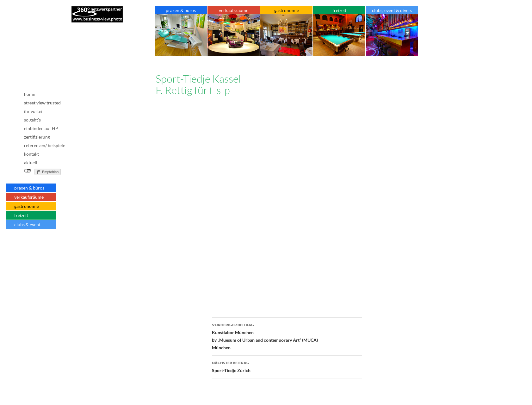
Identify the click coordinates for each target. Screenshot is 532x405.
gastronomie (27, 206)
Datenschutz (38, 254)
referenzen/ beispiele (45, 145)
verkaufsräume (29, 197)
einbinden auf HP (41, 128)
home (30, 94)
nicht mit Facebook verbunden (28, 171)
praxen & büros (29, 188)
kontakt (31, 154)
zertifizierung (37, 137)
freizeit (21, 215)
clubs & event (27, 224)
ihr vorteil (34, 111)
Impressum (38, 244)
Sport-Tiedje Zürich (287, 366)
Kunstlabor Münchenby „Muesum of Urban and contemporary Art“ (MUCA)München (287, 336)
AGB (38, 250)
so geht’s (32, 120)
